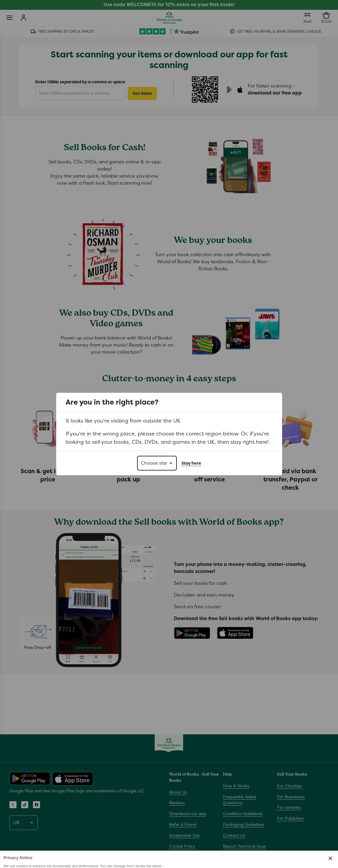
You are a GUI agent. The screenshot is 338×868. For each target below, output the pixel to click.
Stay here (191, 463)
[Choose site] (157, 463)
